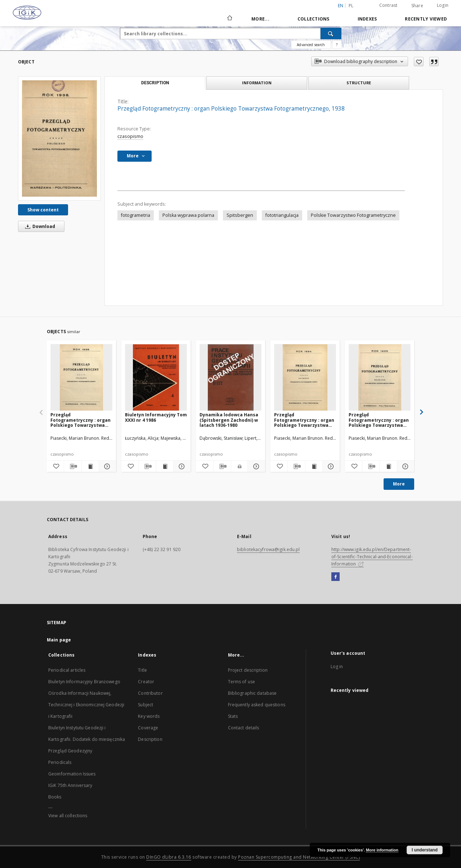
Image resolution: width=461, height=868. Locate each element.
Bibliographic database (252, 693)
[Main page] (229, 19)
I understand (425, 850)
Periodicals (60, 762)
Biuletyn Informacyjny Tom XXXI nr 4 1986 (156, 417)
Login (443, 5)
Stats (233, 716)
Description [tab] (155, 83)
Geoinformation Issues (72, 774)
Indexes (367, 19)
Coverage (148, 728)
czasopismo (130, 136)
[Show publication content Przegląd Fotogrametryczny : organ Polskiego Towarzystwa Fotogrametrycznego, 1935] (388, 466)
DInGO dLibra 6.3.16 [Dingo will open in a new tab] (169, 857)
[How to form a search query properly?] (337, 45)
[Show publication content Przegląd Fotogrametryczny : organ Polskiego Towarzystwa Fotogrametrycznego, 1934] (314, 466)
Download (39, 226)
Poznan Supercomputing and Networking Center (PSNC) (299, 857)
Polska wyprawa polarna (188, 215)
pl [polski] (351, 6)
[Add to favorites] (419, 62)
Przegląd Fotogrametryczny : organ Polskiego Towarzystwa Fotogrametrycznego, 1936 (81, 420)
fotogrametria (136, 215)
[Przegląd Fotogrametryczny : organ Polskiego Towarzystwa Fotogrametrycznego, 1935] (380, 378)
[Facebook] (335, 577)
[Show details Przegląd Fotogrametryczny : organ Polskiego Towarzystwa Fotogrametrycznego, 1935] (405, 466)
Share (417, 6)
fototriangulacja (282, 215)
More (399, 484)
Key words (149, 716)
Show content (43, 210)
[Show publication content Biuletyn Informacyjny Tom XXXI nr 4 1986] (165, 466)
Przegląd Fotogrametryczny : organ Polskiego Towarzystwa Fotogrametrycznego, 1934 (305, 420)
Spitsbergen (240, 215)
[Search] (331, 33)
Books (55, 797)
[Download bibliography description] (73, 466)
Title (142, 670)
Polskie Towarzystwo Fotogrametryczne (353, 215)
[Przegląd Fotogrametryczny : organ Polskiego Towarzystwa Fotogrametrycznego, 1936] (81, 378)
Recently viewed (426, 19)
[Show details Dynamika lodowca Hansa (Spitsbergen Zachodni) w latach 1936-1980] (255, 466)
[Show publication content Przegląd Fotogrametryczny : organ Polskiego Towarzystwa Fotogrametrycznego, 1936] (90, 466)
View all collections (68, 816)
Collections (314, 19)
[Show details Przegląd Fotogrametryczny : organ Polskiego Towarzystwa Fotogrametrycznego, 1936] (106, 466)
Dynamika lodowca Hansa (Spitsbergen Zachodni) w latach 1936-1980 (229, 420)
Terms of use (241, 682)
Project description (248, 670)
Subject (146, 705)
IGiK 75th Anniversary (70, 785)
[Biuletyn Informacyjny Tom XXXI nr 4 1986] (156, 378)
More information (382, 850)
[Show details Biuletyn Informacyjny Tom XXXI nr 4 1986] (181, 466)
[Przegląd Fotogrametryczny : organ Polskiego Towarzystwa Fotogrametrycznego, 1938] (59, 138)
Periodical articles (67, 670)
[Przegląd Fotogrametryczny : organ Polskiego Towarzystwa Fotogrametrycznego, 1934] (305, 378)
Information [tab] (257, 83)
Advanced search (311, 45)
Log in (337, 666)
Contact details (244, 728)
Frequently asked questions (257, 705)
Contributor (150, 693)
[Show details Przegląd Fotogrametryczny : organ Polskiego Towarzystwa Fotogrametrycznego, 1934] (330, 466)
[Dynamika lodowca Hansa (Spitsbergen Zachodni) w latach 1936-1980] (230, 378)
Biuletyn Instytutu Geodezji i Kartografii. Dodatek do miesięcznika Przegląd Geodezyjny (87, 739)
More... (260, 19)
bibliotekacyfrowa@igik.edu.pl (268, 549)
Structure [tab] (359, 83)
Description (150, 739)
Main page (59, 640)
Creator (146, 682)
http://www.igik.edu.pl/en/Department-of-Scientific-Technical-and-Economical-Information (372, 557)
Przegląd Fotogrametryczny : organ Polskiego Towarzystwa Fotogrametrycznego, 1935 (379, 420)
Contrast (388, 5)
